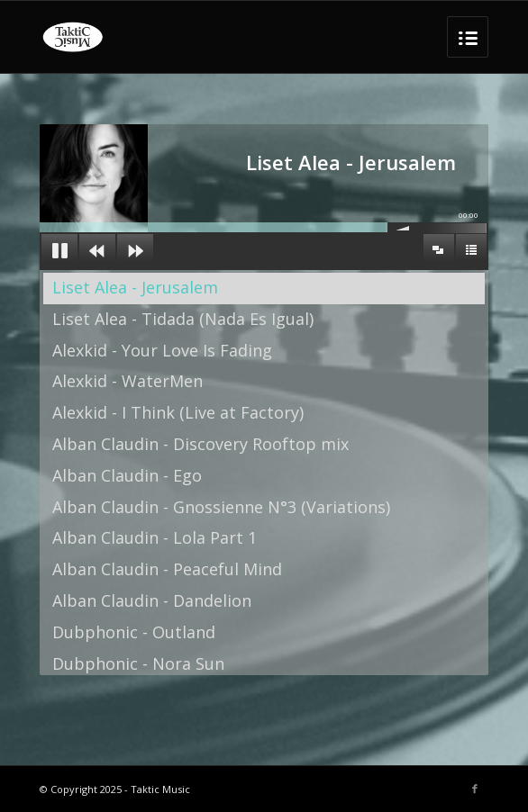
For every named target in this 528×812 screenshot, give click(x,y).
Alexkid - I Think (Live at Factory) (178, 412)
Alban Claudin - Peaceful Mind (167, 569)
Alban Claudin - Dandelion (152, 600)
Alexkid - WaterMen (127, 381)
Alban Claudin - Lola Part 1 (155, 537)
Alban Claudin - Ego (127, 475)
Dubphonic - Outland (134, 632)
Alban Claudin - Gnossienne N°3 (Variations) (221, 507)
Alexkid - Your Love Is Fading (162, 350)
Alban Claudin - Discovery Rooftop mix (200, 444)
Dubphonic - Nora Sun (138, 663)
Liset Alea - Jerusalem (135, 287)
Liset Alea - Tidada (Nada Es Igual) (183, 319)
